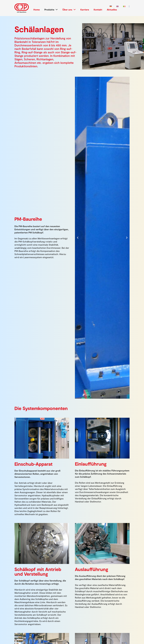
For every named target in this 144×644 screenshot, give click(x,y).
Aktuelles (112, 10)
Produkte (49, 10)
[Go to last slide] (78, 238)
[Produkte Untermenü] (57, 10)
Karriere (85, 10)
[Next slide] (127, 238)
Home (37, 10)
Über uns (67, 10)
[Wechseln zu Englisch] (117, 6)
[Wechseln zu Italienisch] (124, 6)
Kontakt (98, 10)
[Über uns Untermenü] (75, 10)
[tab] (101, 396)
